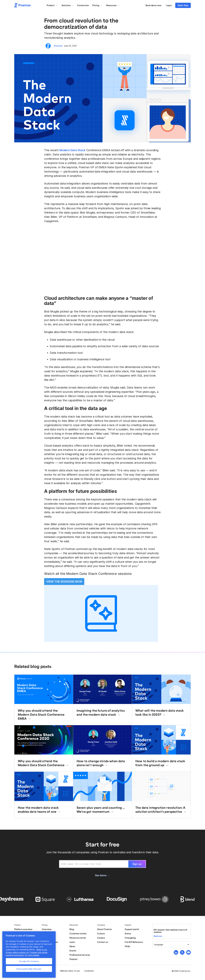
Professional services (80, 955)
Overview (47, 929)
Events (73, 951)
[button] (52, 5)
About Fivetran (104, 929)
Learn (72, 942)
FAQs (127, 946)
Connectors (83, 5)
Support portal (132, 929)
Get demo (101, 875)
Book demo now (153, 5)
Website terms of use (70, 971)
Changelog (130, 938)
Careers (101, 938)
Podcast (73, 959)
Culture (101, 933)
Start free (183, 5)
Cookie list (89, 971)
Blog (72, 929)
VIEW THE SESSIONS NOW (64, 582)
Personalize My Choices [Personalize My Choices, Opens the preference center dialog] (29, 969)
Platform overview (23, 929)
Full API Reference (134, 942)
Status (128, 933)
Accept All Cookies (29, 961)
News (72, 946)
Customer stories (78, 933)
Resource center (78, 938)
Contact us (102, 942)
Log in (169, 5)
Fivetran (58, 46)
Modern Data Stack (72, 150)
